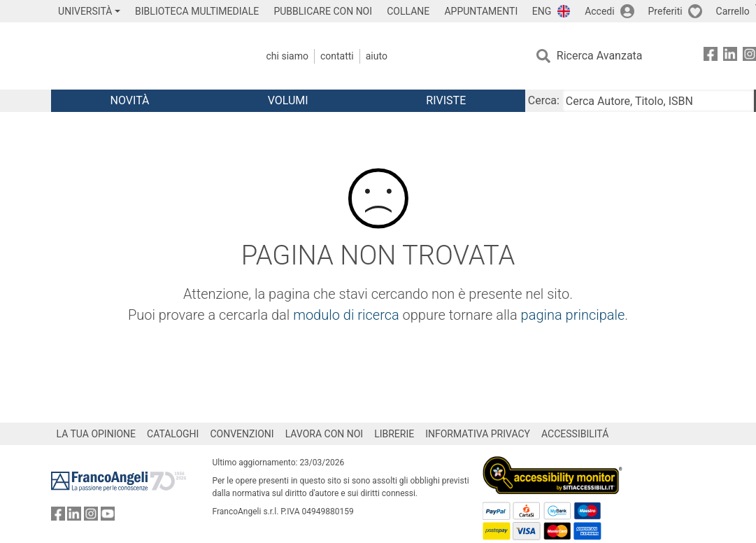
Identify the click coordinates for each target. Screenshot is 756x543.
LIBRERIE (394, 434)
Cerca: (544, 100)
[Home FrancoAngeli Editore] (144, 56)
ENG (542, 11)
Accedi (600, 11)
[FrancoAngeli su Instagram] (91, 517)
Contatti (337, 56)
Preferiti (665, 11)
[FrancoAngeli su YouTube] (108, 517)
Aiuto (377, 56)
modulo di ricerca (346, 315)
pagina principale (573, 315)
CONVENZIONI (242, 434)
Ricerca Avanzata (600, 56)
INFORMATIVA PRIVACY (478, 434)
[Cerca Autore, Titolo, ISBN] (658, 101)
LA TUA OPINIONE (97, 434)
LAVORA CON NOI (324, 434)
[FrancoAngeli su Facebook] (711, 56)
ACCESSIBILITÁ (575, 434)
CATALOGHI (173, 434)
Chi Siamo (287, 56)
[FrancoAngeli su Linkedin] (730, 56)
